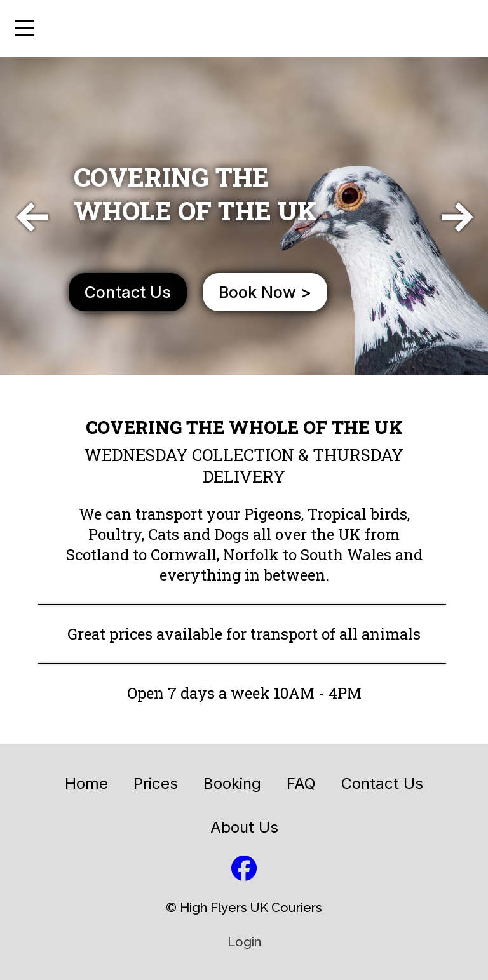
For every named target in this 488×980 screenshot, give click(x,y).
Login (244, 942)
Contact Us (382, 783)
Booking (232, 783)
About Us (244, 827)
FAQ (301, 783)
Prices (156, 783)
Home (86, 783)
